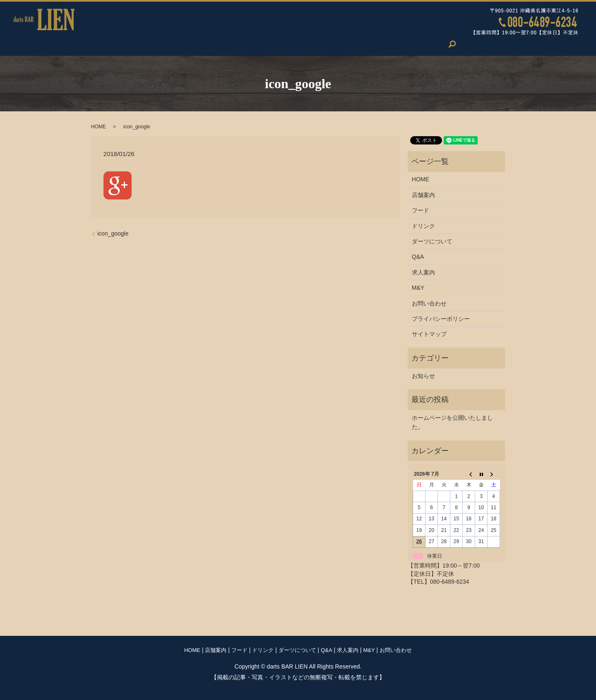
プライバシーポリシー (441, 319)
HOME (118, 44)
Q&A (326, 44)
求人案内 (362, 44)
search (481, 44)
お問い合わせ (440, 44)
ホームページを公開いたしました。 (452, 422)
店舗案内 (156, 44)
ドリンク (232, 44)
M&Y (398, 44)
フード (194, 44)
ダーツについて (281, 44)
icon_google (113, 233)
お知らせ (423, 376)
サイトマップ (429, 334)
